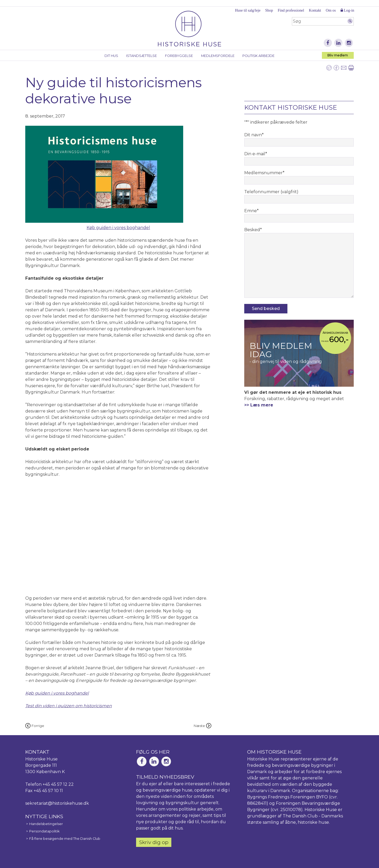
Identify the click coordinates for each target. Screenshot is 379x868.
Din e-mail (256, 154)
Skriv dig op (154, 842)
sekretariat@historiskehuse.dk (57, 803)
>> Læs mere (259, 405)
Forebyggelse (179, 56)
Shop (269, 10)
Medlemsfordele (218, 56)
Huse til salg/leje (248, 10)
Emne (251, 211)
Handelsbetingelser (46, 824)
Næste (203, 726)
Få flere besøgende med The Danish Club (65, 839)
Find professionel (291, 10)
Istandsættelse (141, 56)
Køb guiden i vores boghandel (118, 228)
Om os (331, 10)
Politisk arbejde (258, 56)
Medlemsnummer (264, 173)
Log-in (347, 10)
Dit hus (111, 56)
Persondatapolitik (44, 831)
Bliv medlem (338, 55)
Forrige (35, 726)
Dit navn (254, 135)
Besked (253, 230)
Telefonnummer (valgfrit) (271, 192)
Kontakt (315, 10)
